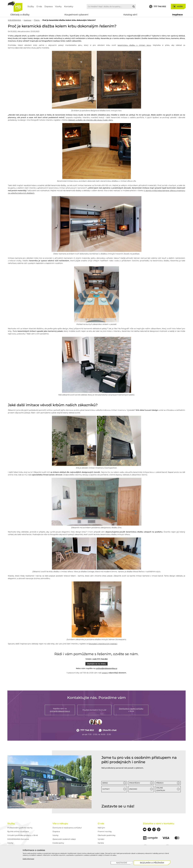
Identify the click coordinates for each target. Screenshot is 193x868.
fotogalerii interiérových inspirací (103, 644)
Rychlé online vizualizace (18, 832)
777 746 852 (85, 730)
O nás (39, 6)
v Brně (131, 710)
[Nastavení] (122, 863)
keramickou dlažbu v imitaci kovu (134, 45)
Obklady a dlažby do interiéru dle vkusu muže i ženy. (91, 120)
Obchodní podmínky (107, 835)
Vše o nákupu (60, 824)
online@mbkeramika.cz (107, 668)
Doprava (48, 6)
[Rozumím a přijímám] (152, 863)
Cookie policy (58, 843)
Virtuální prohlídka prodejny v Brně (23, 835)
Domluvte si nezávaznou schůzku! (67, 828)
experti (105, 673)
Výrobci (101, 839)
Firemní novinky (105, 832)
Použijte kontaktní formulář (94, 710)
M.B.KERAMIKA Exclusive (18, 839)
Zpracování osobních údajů (64, 839)
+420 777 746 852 (100, 659)
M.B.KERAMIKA (14, 20)
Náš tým (101, 828)
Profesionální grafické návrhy (20, 828)
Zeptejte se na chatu (96, 664)
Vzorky (58, 6)
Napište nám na (60, 710)
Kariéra (101, 843)
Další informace (28, 859)
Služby (31, 6)
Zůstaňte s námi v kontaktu (159, 824)
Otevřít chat (108, 730)
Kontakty (69, 6)
